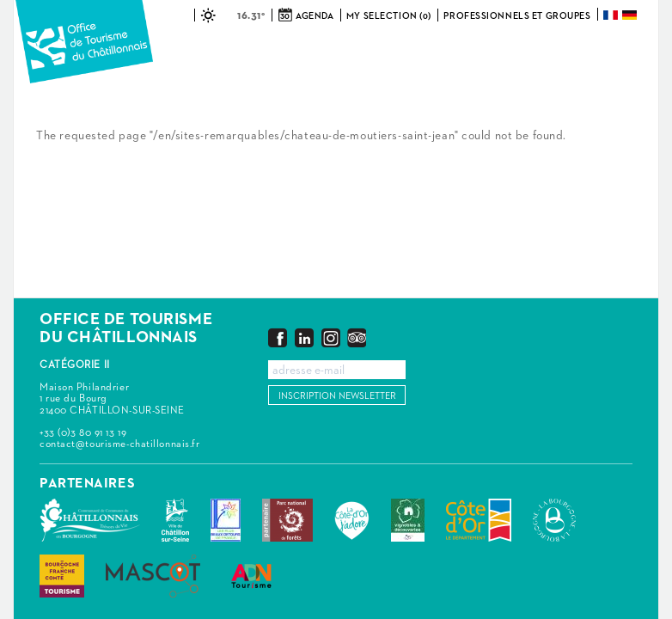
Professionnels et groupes (517, 16)
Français (612, 15)
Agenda (315, 16)
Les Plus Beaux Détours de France (226, 520)
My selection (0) (389, 16)
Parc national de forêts (287, 520)
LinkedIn (304, 337)
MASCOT (153, 576)
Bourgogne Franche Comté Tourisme (62, 576)
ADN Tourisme (251, 576)
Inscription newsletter (337, 396)
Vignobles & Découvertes (408, 520)
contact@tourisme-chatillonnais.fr (119, 444)
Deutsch (631, 15)
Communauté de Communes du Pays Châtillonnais (90, 520)
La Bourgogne (554, 520)
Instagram (331, 337)
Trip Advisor (357, 337)
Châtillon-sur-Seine (175, 520)
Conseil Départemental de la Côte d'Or (479, 520)
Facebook (278, 337)
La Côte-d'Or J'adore (352, 520)
